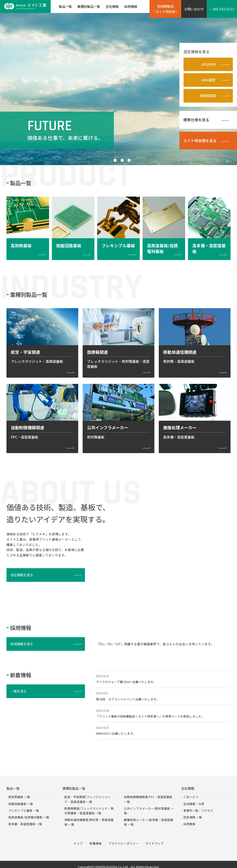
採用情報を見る (22, 645)
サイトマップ (155, 839)
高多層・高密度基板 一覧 (25, 820)
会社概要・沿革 (194, 800)
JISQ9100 (208, 64)
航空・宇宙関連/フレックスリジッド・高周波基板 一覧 (87, 795)
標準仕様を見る (196, 120)
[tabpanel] (118, 89)
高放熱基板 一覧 (19, 793)
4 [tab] (129, 160)
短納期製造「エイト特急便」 (165, 9)
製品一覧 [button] (65, 6)
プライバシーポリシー (124, 839)
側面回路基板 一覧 (21, 800)
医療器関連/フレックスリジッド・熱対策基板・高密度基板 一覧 (89, 807)
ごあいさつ (191, 793)
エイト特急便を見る (200, 141)
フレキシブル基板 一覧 (24, 807)
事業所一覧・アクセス (198, 807)
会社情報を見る (22, 576)
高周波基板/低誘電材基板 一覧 (29, 813)
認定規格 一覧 (193, 813)
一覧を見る (19, 693)
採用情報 (189, 820)
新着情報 (96, 839)
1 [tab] (108, 160)
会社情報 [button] (112, 6)
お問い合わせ (194, 9)
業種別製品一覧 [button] (89, 6)
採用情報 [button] (131, 6)
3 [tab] (122, 160)
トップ (78, 839)
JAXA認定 (208, 80)
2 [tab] (115, 160)
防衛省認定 (208, 96)
